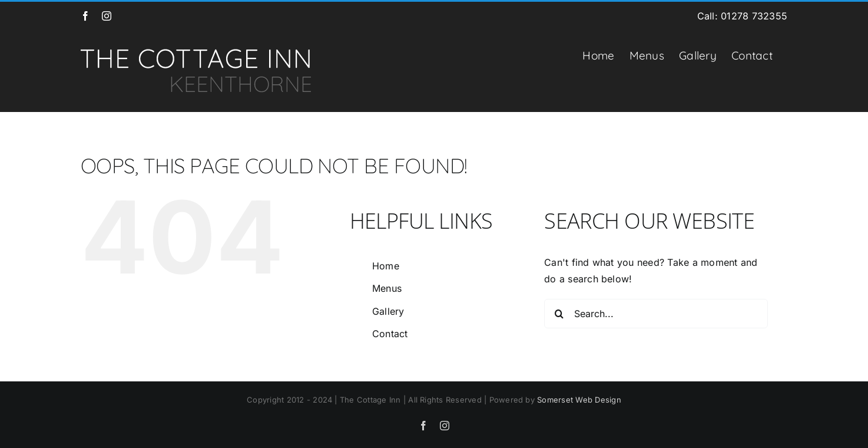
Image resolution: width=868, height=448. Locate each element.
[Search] (559, 314)
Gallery (388, 311)
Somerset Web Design (579, 400)
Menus (387, 288)
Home (386, 266)
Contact (390, 334)
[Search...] (656, 314)
